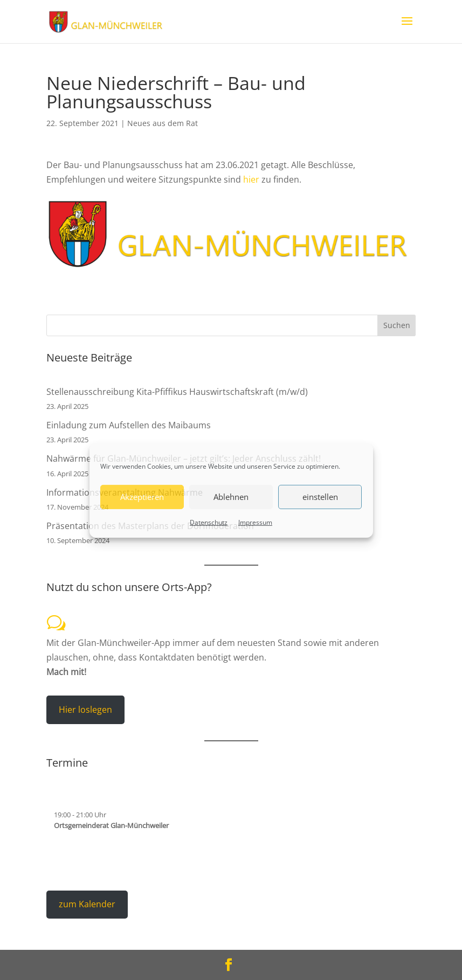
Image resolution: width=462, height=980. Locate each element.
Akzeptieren (142, 497)
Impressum (255, 522)
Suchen (397, 325)
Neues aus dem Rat (163, 123)
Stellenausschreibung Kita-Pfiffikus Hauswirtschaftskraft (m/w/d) (177, 392)
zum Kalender (87, 904)
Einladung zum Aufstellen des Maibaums (129, 425)
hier (251, 179)
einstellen (320, 497)
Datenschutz (209, 522)
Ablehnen (231, 497)
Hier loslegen (85, 710)
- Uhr (80, 815)
